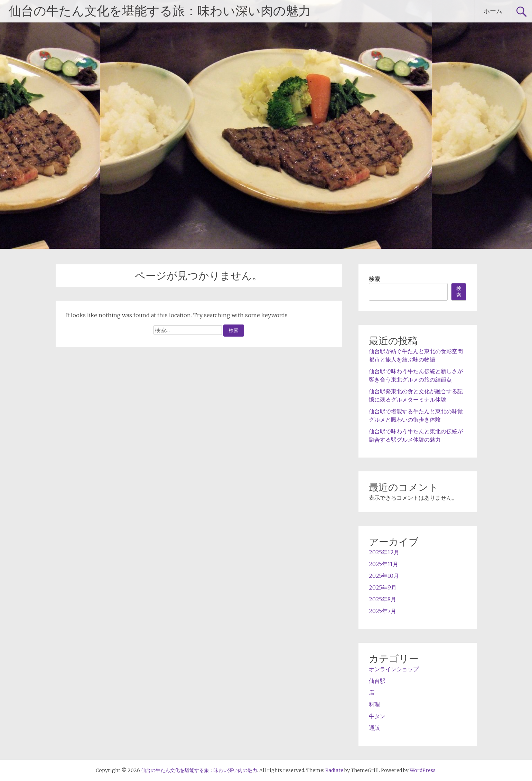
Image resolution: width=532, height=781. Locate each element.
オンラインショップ (394, 669)
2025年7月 (382, 611)
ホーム (493, 11)
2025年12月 (384, 552)
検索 (374, 279)
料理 (374, 704)
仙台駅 (377, 681)
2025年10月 (384, 576)
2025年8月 (382, 599)
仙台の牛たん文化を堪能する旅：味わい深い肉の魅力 (160, 11)
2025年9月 (383, 587)
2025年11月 (384, 564)
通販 (374, 728)
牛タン (377, 716)
